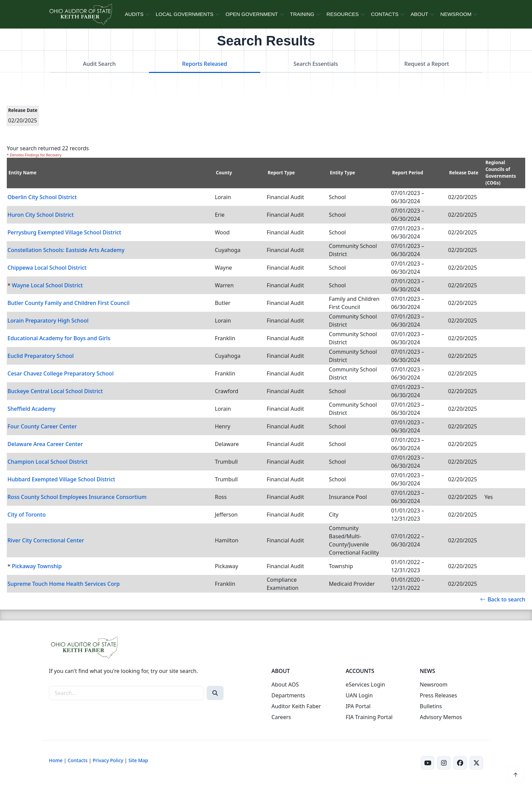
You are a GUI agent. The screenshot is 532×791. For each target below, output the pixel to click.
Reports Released (205, 64)
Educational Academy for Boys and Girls (59, 338)
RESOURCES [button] (343, 14)
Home (56, 760)
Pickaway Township (37, 566)
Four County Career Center (42, 426)
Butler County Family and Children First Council (69, 303)
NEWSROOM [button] (456, 14)
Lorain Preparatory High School (48, 321)
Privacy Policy (108, 760)
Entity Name (23, 173)
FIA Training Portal (369, 717)
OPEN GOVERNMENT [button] (252, 14)
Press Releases (438, 695)
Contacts (78, 760)
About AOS (285, 684)
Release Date (464, 173)
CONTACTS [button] (385, 14)
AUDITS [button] (134, 14)
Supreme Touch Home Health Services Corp (64, 584)
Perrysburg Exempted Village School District (64, 232)
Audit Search (100, 64)
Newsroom (434, 684)
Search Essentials (316, 64)
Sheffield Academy (32, 409)
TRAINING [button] (302, 14)
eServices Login (365, 684)
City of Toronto (27, 515)
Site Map (138, 760)
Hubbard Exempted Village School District (61, 479)
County (224, 173)
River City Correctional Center (46, 540)
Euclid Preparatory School (41, 356)
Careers (281, 717)
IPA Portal (358, 706)
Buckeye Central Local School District (55, 391)
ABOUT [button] (419, 14)
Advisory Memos (441, 717)
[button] (516, 775)
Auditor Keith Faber (296, 706)
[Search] (215, 693)
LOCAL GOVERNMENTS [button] (185, 14)
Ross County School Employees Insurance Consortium (77, 497)
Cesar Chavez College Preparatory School (61, 373)
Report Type (281, 173)
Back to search (503, 599)
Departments (288, 695)
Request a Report (427, 64)
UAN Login (359, 695)
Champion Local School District (47, 462)
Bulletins (431, 706)
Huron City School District (41, 215)
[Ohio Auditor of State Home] (80, 14)
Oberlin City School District (42, 197)
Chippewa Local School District (47, 268)
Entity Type (342, 173)
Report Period (408, 173)
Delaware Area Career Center (45, 444)
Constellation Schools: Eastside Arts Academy (66, 250)
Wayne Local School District (47, 285)
